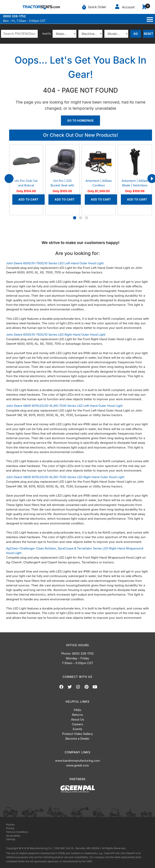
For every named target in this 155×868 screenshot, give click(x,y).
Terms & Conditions (17, 832)
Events (77, 729)
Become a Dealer (77, 739)
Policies (11, 825)
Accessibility (13, 836)
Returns (77, 715)
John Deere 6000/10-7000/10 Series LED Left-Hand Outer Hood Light (55, 263)
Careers (78, 724)
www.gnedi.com (77, 765)
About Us (78, 719)
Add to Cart (28, 199)
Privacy (10, 828)
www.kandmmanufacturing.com (78, 761)
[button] (75, 218)
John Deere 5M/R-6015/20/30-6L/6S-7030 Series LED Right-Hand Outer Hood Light (65, 477)
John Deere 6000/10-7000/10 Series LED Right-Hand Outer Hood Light (56, 335)
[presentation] (9, 179)
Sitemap (11, 839)
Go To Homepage (80, 121)
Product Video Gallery (77, 734)
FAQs (77, 710)
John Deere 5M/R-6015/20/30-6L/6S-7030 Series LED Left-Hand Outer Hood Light (64, 406)
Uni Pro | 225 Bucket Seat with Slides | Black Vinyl (62, 185)
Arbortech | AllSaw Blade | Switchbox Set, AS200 (135, 185)
